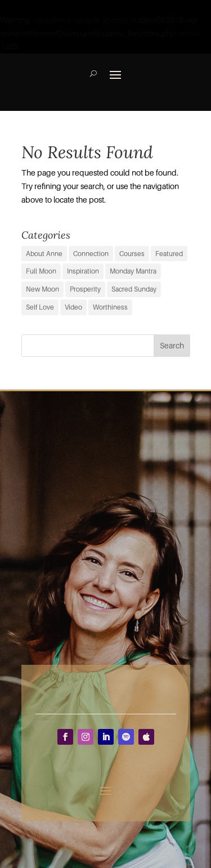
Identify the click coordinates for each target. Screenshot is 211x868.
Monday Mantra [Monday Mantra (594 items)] (133, 271)
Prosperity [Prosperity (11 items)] (85, 289)
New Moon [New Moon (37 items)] (42, 289)
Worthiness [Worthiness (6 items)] (110, 307)
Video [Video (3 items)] (73, 307)
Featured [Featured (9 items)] (169, 254)
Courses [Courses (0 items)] (132, 254)
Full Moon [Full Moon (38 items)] (41, 271)
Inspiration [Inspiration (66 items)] (83, 271)
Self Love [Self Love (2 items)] (40, 307)
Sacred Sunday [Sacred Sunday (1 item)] (134, 289)
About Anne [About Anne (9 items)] (44, 254)
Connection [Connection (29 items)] (91, 254)
